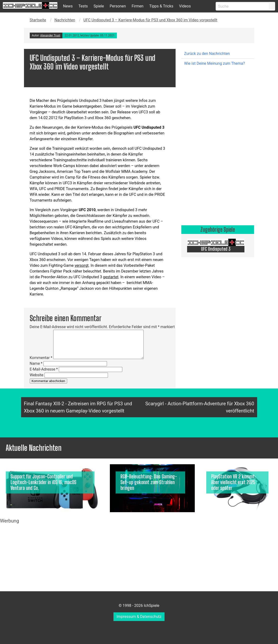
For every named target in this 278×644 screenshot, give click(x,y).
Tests (83, 6)
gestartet (111, 277)
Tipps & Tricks (161, 6)
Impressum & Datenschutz (139, 617)
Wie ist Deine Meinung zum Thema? (215, 63)
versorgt (82, 265)
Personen (118, 6)
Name (36, 363)
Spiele (99, 6)
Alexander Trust (50, 35)
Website (37, 375)
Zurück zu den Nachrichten (207, 54)
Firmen (138, 6)
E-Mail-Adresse (44, 369)
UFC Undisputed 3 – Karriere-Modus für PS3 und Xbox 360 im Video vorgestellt (150, 20)
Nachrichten (65, 20)
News (68, 6)
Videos (185, 6)
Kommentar (41, 358)
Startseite (38, 20)
